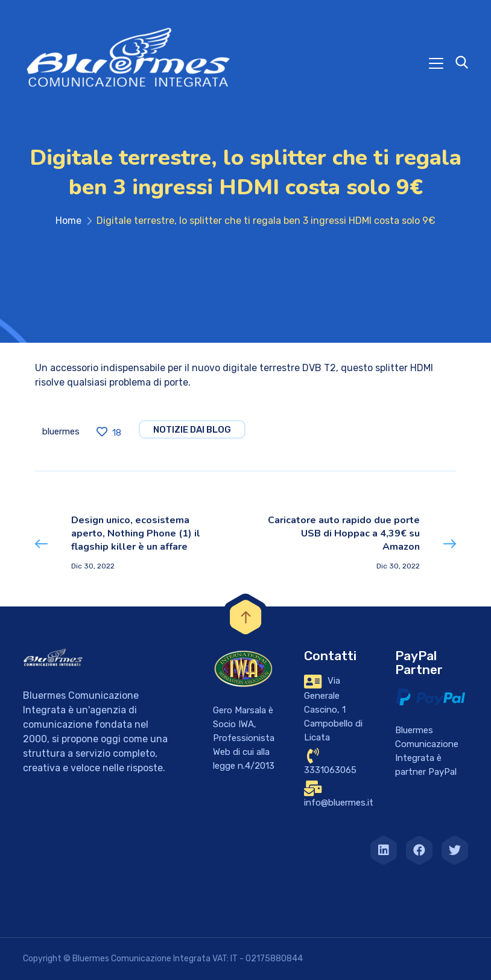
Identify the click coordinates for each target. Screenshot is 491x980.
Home (68, 221)
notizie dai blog (192, 430)
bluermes (61, 431)
